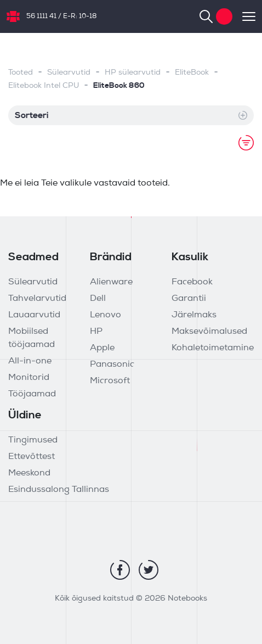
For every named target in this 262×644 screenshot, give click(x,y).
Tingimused (33, 440)
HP (96, 332)
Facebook (192, 282)
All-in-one (30, 361)
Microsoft (110, 381)
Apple (102, 348)
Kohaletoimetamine (213, 348)
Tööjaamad (32, 394)
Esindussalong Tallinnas (59, 490)
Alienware (111, 282)
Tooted (21, 73)
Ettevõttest (32, 457)
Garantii (189, 299)
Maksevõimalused (209, 332)
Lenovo (106, 315)
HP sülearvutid (133, 73)
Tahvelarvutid (37, 299)
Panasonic (112, 365)
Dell (98, 299)
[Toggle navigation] (244, 16)
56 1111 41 (41, 16)
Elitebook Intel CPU (44, 86)
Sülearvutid (69, 73)
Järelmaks (194, 315)
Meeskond (29, 473)
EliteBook (192, 73)
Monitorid (29, 378)
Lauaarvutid (34, 315)
